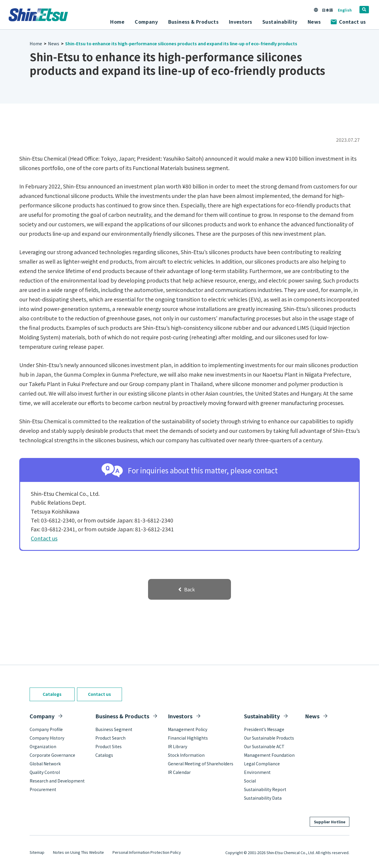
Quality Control (45, 772)
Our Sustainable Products (269, 738)
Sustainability (262, 716)
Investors (180, 716)
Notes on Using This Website (78, 852)
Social (250, 781)
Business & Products (122, 716)
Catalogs (52, 694)
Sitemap (37, 852)
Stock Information (186, 755)
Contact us (348, 22)
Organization (43, 746)
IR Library (178, 746)
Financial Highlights (188, 738)
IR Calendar (179, 772)
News (314, 22)
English (345, 10)
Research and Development (57, 781)
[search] (364, 10)
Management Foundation (269, 755)
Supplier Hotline (330, 822)
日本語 (327, 10)
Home (117, 22)
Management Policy (188, 729)
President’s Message (264, 729)
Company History (47, 738)
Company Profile (46, 729)
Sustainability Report (265, 789)
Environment (257, 772)
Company (42, 716)
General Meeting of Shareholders (201, 764)
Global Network (45, 764)
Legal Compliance (262, 764)
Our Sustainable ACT (264, 746)
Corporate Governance (52, 755)
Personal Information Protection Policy (147, 852)
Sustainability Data (263, 798)
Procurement (43, 789)
